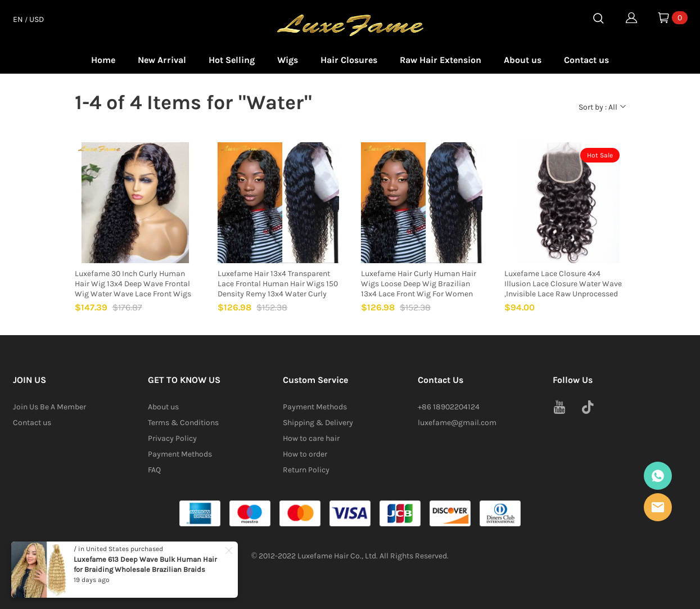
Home (103, 60)
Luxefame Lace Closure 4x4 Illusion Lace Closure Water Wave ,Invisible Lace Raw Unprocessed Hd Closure (563, 284)
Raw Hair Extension (441, 60)
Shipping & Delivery (318, 423)
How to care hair (311, 438)
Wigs (288, 60)
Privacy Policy (172, 438)
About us (523, 60)
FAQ (154, 470)
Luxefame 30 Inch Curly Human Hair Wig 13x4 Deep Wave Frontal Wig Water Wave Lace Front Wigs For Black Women (133, 284)
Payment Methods (180, 454)
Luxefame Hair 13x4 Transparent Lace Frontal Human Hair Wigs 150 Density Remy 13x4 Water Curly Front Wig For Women (278, 284)
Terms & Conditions (183, 423)
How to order (305, 454)
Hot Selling (232, 60)
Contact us (586, 60)
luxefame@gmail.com (457, 423)
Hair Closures (349, 60)
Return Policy (306, 470)
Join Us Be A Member (49, 407)
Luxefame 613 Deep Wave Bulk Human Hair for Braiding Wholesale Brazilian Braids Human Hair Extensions (145, 569)
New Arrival (162, 60)
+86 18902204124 (449, 407)
